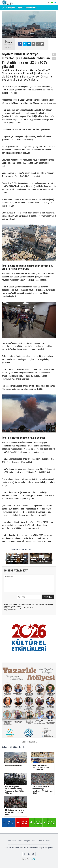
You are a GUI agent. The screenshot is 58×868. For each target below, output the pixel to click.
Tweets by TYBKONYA (29, 742)
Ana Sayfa (12, 841)
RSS (33, 841)
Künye (20, 841)
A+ (54, 54)
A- (54, 58)
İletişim (27, 841)
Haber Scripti (27, 859)
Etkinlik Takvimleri (43, 841)
